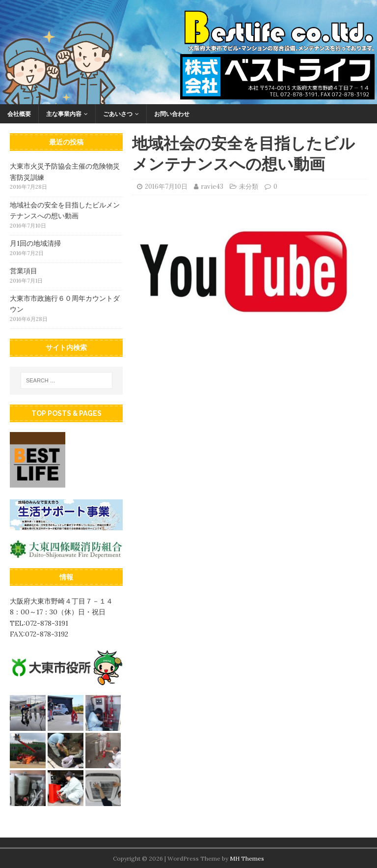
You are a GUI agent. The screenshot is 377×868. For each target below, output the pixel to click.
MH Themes (247, 858)
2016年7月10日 (166, 187)
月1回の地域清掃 (35, 243)
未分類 (249, 187)
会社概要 (19, 114)
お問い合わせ (172, 114)
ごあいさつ (118, 114)
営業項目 (24, 271)
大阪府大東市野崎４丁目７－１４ (61, 601)
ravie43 (212, 187)
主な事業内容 (64, 114)
